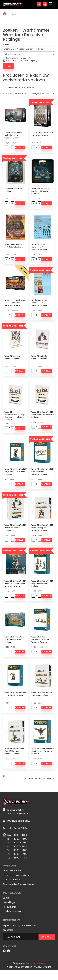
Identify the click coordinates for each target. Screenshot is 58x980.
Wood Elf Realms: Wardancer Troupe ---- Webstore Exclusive (41, 644)
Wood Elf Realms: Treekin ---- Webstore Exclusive (43, 699)
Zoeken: (6, 44)
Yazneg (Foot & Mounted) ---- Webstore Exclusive (16, 247)
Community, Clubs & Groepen (20, 892)
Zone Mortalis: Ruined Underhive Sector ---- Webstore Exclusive (13, 136)
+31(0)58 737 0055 (18, 836)
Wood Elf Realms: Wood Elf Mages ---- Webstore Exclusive (43, 588)
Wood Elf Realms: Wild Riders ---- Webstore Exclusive (14, 644)
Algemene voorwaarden (19, 977)
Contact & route (12, 888)
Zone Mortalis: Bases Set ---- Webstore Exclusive (43, 134)
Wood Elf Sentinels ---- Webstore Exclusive (41, 360)
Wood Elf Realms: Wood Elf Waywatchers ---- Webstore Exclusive (43, 418)
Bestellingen (10, 910)
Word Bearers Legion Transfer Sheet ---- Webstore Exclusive (41, 305)
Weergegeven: (38, 93)
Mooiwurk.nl (39, 973)
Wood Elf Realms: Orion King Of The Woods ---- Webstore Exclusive (14, 757)
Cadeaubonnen (12, 920)
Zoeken (14, 14)
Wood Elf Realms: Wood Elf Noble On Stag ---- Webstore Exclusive (43, 531)
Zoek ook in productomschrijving (20, 61)
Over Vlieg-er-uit (12, 879)
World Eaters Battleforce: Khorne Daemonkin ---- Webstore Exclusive (15, 305)
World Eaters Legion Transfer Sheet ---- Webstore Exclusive (40, 249)
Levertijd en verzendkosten (18, 883)
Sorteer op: (8, 93)
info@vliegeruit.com (19, 829)
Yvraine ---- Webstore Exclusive (13, 191)
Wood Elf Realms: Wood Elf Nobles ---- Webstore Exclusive (16, 531)
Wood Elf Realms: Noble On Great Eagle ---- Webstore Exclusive (43, 757)
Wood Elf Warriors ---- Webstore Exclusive (14, 360)
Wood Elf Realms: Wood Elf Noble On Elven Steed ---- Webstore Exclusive (16, 588)
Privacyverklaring (42, 977)
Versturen (47, 945)
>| (45, 783)
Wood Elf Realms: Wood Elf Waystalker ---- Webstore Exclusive (16, 475)
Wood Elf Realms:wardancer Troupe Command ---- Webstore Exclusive (16, 418)
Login (6, 906)
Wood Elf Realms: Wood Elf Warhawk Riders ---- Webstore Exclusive (43, 475)
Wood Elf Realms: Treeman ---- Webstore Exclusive (16, 699)
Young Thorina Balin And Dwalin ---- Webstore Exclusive (42, 192)
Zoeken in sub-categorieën (17, 58)
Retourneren (10, 915)
